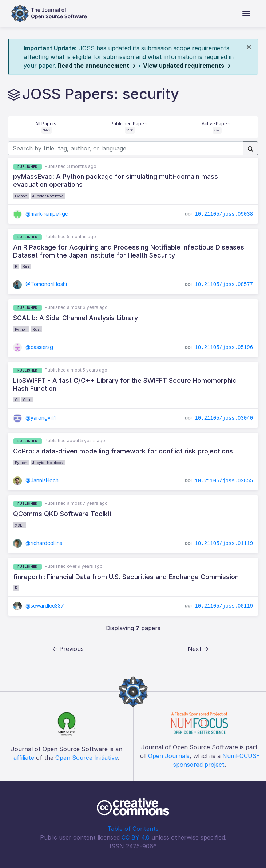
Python (21, 196)
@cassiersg (33, 347)
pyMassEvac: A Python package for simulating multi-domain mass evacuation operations (116, 180)
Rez (26, 266)
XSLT (20, 525)
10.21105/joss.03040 (224, 418)
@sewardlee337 (39, 606)
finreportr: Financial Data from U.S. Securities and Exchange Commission (126, 577)
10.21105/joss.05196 (224, 347)
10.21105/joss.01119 (224, 543)
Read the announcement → (97, 66)
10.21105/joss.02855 (224, 480)
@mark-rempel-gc (41, 214)
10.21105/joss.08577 (224, 284)
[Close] (249, 47)
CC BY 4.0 (136, 837)
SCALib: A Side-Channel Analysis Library (76, 318)
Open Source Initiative (87, 758)
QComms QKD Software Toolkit (62, 514)
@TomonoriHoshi (40, 284)
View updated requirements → (187, 66)
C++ (27, 400)
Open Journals (169, 756)
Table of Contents (133, 829)
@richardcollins (38, 543)
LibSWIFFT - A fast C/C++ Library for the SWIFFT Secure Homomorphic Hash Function (125, 384)
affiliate (24, 758)
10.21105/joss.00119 (224, 606)
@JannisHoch (36, 480)
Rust (36, 329)
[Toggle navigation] (246, 13)
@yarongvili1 (34, 418)
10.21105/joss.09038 (224, 214)
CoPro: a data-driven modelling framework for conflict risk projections (123, 451)
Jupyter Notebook (48, 196)
